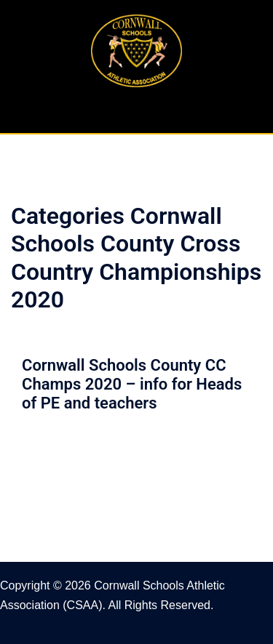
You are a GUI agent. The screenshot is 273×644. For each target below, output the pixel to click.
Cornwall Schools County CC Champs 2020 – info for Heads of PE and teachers (132, 385)
